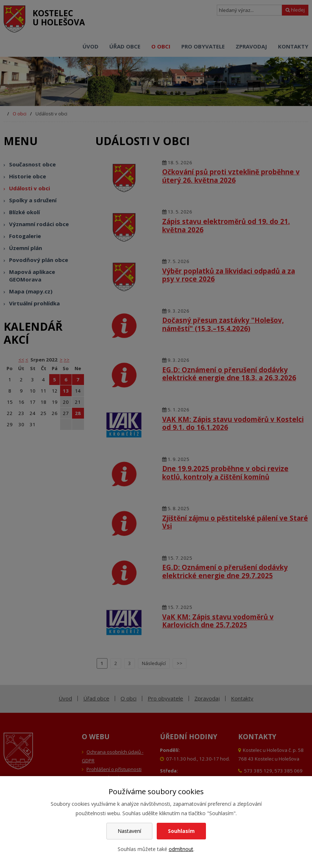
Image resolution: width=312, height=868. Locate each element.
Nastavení (129, 831)
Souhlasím (181, 831)
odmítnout (181, 849)
